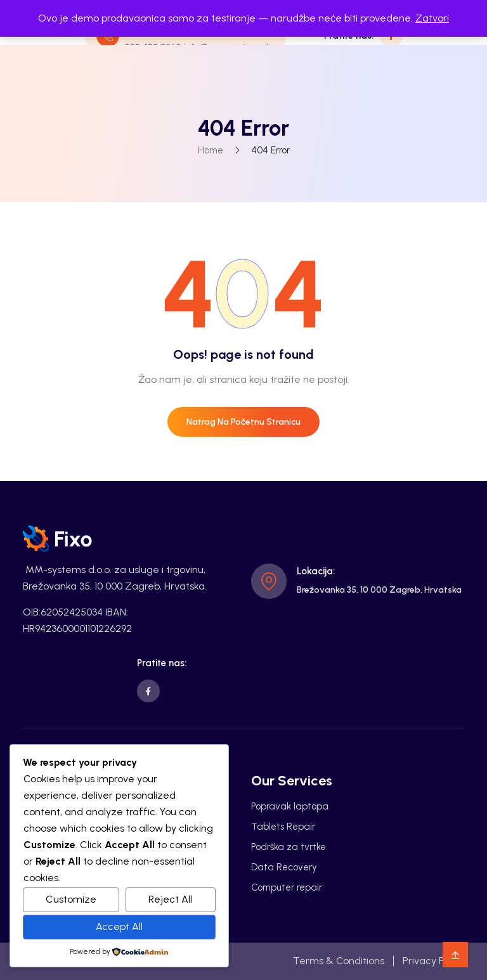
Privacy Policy (433, 961)
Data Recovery (284, 867)
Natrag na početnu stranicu (243, 422)
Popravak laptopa (290, 806)
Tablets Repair (283, 827)
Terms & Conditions (339, 961)
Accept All (119, 926)
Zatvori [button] (432, 18)
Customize (71, 899)
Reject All (170, 899)
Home (211, 150)
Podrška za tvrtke (289, 847)
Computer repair (287, 887)
